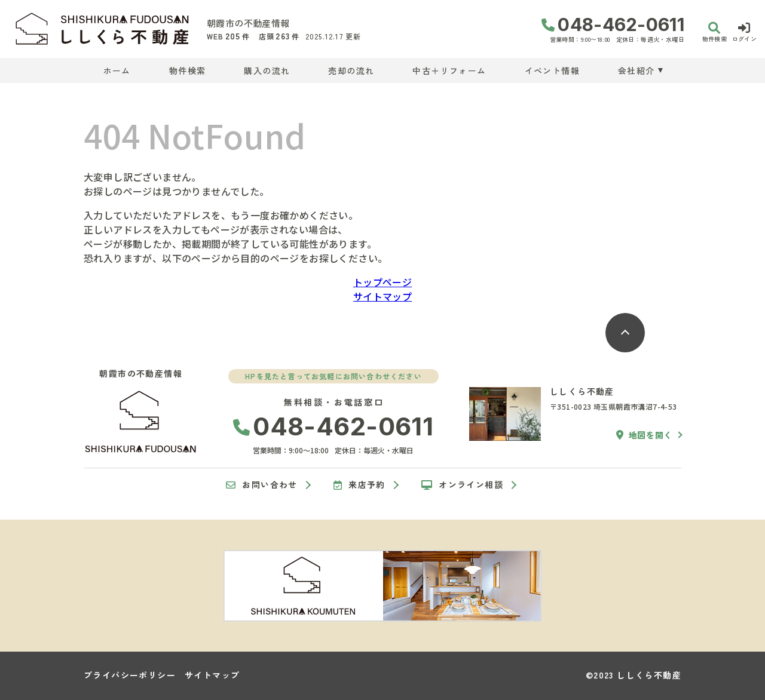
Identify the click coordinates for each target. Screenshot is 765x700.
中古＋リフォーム (449, 70)
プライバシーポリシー (130, 675)
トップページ (382, 282)
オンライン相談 (462, 485)
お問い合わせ (262, 485)
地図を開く (644, 435)
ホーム (117, 70)
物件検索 (188, 70)
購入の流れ (267, 70)
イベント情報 (552, 70)
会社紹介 (637, 70)
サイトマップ (382, 296)
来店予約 (359, 485)
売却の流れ (351, 70)
